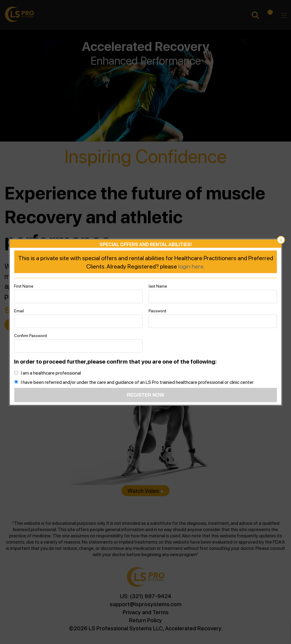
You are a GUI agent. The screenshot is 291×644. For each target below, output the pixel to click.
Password (157, 310)
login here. (191, 266)
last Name (158, 285)
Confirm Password (30, 335)
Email (19, 310)
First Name (24, 285)
